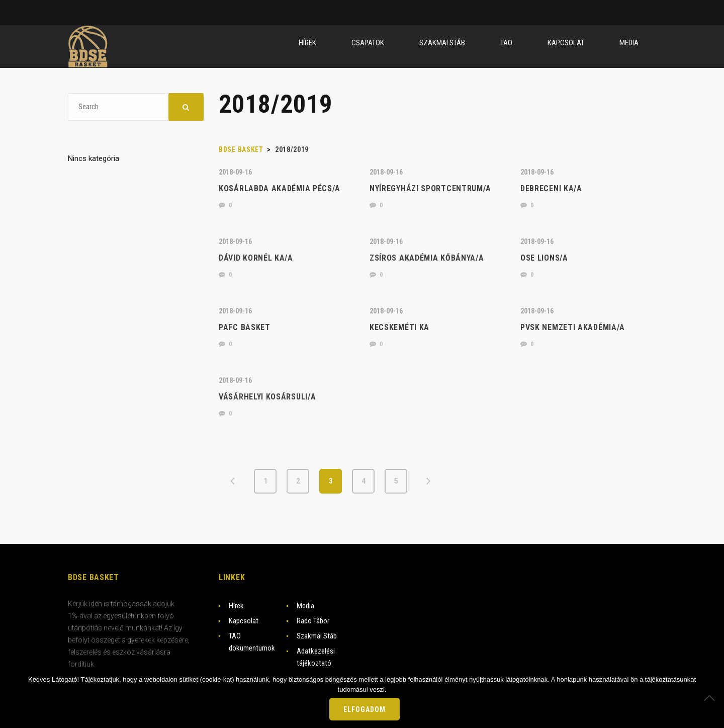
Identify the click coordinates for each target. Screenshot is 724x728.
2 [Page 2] (298, 481)
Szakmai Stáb (317, 636)
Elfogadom (365, 709)
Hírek (236, 606)
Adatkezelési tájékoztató (316, 657)
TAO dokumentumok (252, 642)
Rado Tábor (313, 621)
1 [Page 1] (265, 481)
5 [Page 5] (396, 481)
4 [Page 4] (364, 481)
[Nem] (711, 698)
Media (305, 606)
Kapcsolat (244, 621)
